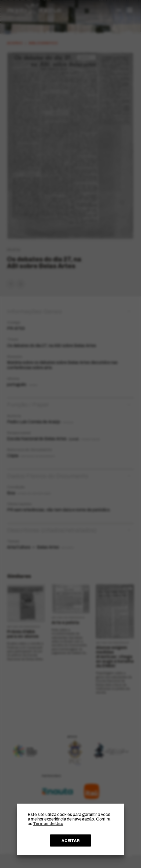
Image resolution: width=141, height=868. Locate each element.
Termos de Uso (48, 824)
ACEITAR (71, 841)
